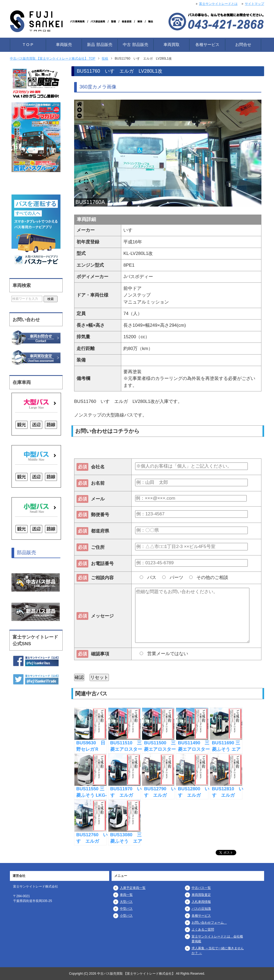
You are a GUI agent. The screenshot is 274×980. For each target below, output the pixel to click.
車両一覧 (126, 895)
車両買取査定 (201, 895)
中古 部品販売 (135, 44)
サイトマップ (254, 4)
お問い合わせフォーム (209, 923)
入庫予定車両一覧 (133, 888)
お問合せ (243, 44)
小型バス (126, 916)
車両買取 (172, 44)
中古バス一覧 (201, 888)
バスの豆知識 (201, 909)
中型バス (126, 909)
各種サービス (207, 44)
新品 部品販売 (100, 44)
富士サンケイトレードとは (218, 4)
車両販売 (64, 44)
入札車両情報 (201, 902)
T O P (28, 44)
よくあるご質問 (203, 930)
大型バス (126, 902)
